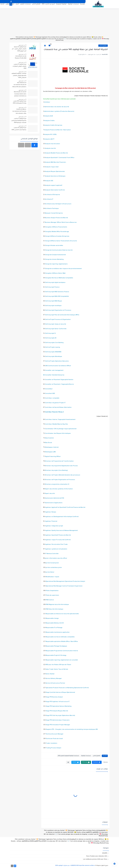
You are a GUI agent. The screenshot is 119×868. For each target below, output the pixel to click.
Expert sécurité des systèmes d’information (59, 489)
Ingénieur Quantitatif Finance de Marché (58, 535)
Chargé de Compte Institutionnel (55, 255)
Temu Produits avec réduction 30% (97, 856)
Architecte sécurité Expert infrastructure (58, 204)
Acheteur (47, 102)
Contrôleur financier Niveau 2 (54, 412)
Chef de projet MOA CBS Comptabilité (57, 297)
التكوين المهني (10, 6)
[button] (97, 762)
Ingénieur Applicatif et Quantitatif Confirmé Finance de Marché (65, 508)
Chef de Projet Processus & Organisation (58, 320)
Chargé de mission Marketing (54, 260)
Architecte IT (49, 199)
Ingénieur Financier (51, 521)
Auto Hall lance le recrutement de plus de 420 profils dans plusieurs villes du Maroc (19, 85)
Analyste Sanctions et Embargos (55, 176)
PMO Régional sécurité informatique (57, 605)
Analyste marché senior (53, 144)
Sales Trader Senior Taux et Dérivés (57, 669)
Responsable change (52, 619)
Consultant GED (50, 394)
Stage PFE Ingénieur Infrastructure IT (58, 702)
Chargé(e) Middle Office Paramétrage (57, 232)
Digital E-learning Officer (53, 457)
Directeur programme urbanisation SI (57, 484)
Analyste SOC (49, 181)
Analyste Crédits (49, 121)
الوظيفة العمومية (61, 6)
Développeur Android (52, 447)
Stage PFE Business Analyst (54, 697)
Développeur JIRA (50, 452)
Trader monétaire (51, 743)
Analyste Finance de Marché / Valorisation (58, 130)
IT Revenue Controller (52, 554)
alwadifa (105, 853)
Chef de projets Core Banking (54, 343)
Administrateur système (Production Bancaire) (59, 112)
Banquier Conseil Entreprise (54, 213)
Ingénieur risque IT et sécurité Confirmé (58, 540)
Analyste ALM (49, 116)
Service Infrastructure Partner (55, 683)
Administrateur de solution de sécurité (57, 107)
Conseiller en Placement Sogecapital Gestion (59, 380)
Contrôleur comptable (52, 398)
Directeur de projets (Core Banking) (56, 471)
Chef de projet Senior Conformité (56, 329)
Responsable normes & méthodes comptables (60, 637)
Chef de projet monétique (53, 306)
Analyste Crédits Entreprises (53, 125)
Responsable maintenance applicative (58, 632)
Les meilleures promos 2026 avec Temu (95, 859)
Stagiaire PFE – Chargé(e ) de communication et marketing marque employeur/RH (72, 730)
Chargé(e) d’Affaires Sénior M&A (55, 273)
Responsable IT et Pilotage (54, 628)
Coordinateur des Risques (53, 434)
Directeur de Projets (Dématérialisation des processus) (63, 475)
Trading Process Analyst (53, 748)
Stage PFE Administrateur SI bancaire (58, 720)
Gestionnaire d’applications (54, 503)
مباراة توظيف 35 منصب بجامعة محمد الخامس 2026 (19, 129)
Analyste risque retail (52, 167)
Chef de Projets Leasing (52, 347)
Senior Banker (50, 674)
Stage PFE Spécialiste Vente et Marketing (59, 706)
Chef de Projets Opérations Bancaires (57, 361)
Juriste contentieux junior (54, 568)
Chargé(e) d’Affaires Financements (56, 227)
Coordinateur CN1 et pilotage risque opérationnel (61, 429)
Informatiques (66, 434)
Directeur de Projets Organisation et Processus (60, 480)
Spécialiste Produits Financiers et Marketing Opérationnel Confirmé (67, 688)
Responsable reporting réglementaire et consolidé (62, 660)
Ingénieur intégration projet (54, 526)
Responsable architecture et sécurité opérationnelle (62, 614)
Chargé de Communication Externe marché (59, 250)
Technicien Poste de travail (54, 739)
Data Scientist (49, 438)
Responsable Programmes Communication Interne (62, 651)
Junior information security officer (56, 558)
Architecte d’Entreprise (52, 195)
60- (54, 375)
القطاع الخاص (36, 6)
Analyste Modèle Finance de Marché (56, 153)
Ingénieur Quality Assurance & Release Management (61, 531)
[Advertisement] (59, 24)
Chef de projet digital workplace (55, 283)
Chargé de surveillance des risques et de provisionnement (63, 269)
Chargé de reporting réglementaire (56, 264)
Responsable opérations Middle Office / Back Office (62, 642)
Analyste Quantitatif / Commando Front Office (60, 158)
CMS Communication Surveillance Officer (58, 366)
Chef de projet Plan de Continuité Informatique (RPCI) (62, 315)
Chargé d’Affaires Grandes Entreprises (57, 236)
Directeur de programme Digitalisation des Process (61, 466)
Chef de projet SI (50, 334)
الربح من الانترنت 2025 (48, 6)
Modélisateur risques (52, 577)
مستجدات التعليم (26, 6)
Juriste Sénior (50, 572)
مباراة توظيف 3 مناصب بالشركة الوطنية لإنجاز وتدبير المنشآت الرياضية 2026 (19, 121)
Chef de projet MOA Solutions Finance (57, 292)
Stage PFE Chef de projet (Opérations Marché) (60, 716)
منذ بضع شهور (22, 45)
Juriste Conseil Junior (52, 563)
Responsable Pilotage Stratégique (56, 646)
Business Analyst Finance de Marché (56, 218)
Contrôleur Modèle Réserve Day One (56, 424)
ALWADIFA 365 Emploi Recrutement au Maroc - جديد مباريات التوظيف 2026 (75, 866)
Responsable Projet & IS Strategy (56, 656)
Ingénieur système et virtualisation (56, 549)
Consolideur (49, 389)
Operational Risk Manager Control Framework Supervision (64, 586)
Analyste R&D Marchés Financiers (55, 162)
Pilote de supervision (52, 595)
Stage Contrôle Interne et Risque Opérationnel (60, 693)
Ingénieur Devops (51, 512)
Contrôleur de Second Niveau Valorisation (58, 408)
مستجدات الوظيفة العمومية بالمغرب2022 (68, 756)
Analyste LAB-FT (49, 139)
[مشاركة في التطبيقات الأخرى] (68, 762)
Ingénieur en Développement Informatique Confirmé (62, 517)
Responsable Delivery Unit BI (55, 623)
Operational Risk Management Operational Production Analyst (65, 582)
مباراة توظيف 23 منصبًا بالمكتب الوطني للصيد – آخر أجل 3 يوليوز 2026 (19, 49)
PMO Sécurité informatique (54, 609)
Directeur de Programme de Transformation (59, 461)
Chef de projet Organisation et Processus (58, 310)
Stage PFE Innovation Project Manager (58, 725)
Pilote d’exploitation (52, 591)
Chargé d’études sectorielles (54, 246)
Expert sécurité (50, 494)
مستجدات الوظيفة (73, 6)
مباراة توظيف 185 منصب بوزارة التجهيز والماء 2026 (20, 102)
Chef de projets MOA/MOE (53, 352)
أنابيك (17, 6)
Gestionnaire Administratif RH (55, 498)
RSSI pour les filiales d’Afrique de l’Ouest (58, 665)
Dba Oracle (48, 443)
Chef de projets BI (51, 338)
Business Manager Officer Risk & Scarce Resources (61, 223)
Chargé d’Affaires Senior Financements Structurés (61, 241)
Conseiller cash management (54, 371)
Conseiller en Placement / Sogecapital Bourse (59, 384)
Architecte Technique (52, 209)
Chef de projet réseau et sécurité (55, 324)
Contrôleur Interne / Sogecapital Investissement (60, 420)
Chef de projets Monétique (53, 357)
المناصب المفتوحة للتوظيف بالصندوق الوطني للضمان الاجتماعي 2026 (19, 76)
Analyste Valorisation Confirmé (55, 190)
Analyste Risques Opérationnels (55, 172)
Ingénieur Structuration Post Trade (56, 545)
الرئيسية (83, 6)
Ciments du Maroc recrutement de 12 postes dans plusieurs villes (19, 111)
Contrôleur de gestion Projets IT (55, 403)
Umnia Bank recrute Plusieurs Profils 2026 (21, 57)
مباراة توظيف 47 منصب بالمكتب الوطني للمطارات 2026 (19, 66)
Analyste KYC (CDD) (50, 135)
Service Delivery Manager (54, 679)
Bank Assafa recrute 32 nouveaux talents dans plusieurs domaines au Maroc (20, 94)
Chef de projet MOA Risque (53, 301)
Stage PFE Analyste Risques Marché (57, 711)
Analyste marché (50, 149)
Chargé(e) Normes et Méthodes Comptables (59, 278)
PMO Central (50, 600)
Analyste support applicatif (54, 186)
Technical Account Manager (55, 734)
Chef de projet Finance (52, 287)
